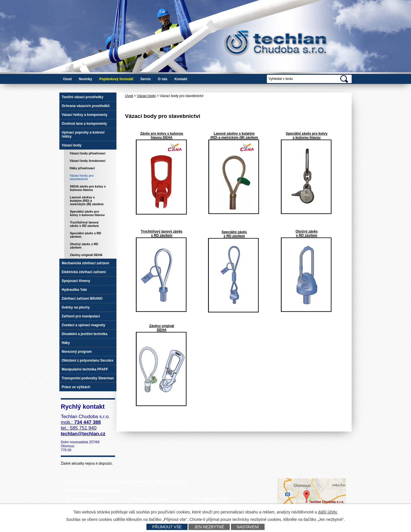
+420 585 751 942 (153, 499)
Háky (66, 343)
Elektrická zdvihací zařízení (84, 272)
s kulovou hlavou (307, 138)
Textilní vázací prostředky (82, 97)
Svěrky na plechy (76, 307)
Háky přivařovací (82, 168)
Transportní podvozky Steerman (88, 378)
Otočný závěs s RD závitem (84, 246)
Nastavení (248, 527)
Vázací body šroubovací (87, 161)
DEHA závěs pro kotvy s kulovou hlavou (88, 188)
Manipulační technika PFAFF (85, 369)
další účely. (328, 512)
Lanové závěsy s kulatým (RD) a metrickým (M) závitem (234, 136)
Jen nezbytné (209, 527)
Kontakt (181, 79)
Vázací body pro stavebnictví (82, 177)
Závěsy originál (162, 326)
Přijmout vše (167, 527)
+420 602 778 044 (214, 499)
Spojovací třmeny (76, 281)
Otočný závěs (306, 231)
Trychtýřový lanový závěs (162, 231)
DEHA (162, 330)
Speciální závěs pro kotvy (307, 134)
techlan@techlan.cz (217, 503)
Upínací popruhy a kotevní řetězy (83, 134)
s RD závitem (162, 235)
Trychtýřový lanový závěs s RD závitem (84, 224)
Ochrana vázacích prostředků (86, 106)
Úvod (67, 79)
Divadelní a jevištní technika (84, 334)
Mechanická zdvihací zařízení (85, 263)
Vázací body (146, 96)
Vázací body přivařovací (87, 153)
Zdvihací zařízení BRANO (82, 299)
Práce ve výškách (76, 387)
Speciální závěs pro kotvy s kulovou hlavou (87, 213)
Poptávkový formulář (116, 79)
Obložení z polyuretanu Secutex (87, 360)
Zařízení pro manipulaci (81, 316)
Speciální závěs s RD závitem (85, 235)
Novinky (85, 79)
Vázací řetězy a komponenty (84, 115)
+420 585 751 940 (148, 503)
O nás (163, 79)
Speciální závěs (234, 232)
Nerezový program (77, 352)
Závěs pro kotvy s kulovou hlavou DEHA (162, 136)
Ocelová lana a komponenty (84, 124)
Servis (146, 79)
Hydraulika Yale (74, 290)
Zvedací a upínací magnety (83, 325)
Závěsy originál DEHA (86, 255)
